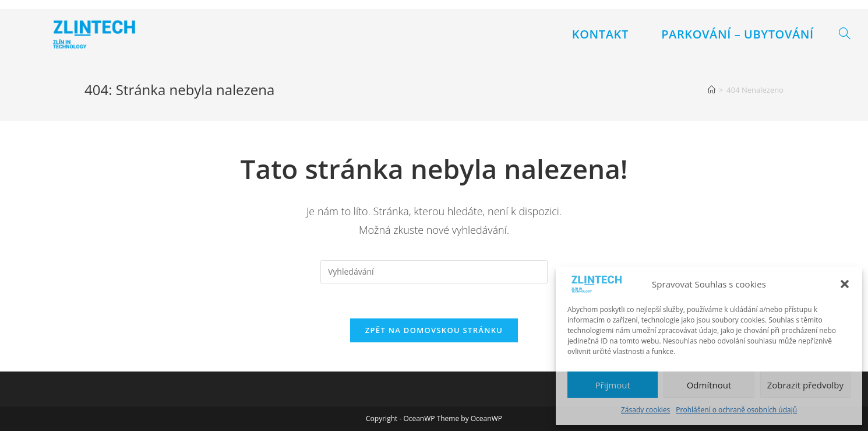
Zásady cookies (645, 410)
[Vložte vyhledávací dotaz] (434, 272)
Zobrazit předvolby (805, 385)
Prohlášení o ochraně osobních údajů (736, 410)
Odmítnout (709, 385)
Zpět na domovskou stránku (434, 330)
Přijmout (613, 385)
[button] (845, 284)
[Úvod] (712, 90)
